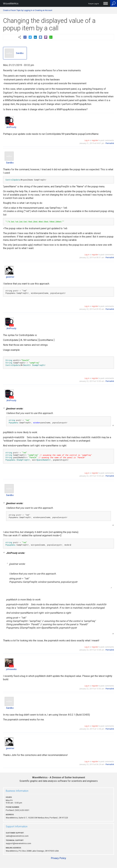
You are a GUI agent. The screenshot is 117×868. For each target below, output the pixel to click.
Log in (87, 140)
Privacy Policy (58, 858)
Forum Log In (94, 4)
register (95, 140)
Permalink (110, 143)
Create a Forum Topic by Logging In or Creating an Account (28, 10)
